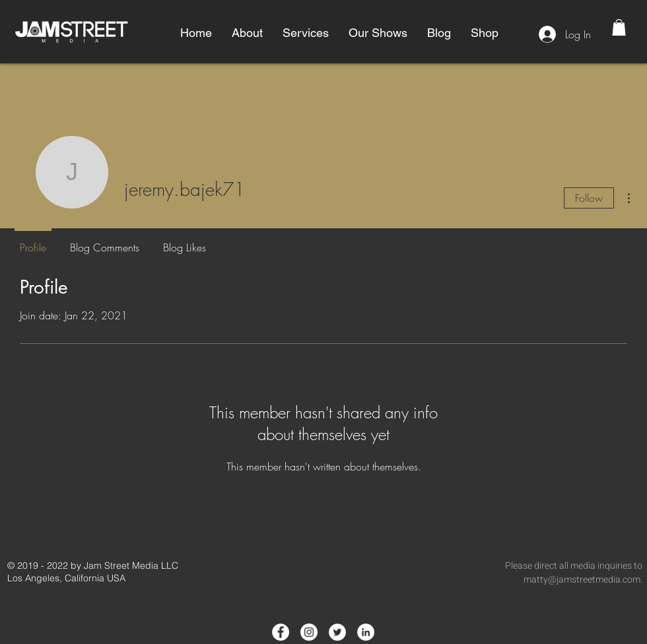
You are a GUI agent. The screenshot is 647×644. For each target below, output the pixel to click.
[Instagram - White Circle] (309, 632)
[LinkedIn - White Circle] (366, 632)
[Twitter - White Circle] (337, 632)
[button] (247, 33)
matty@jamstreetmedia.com (582, 580)
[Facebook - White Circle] (281, 632)
